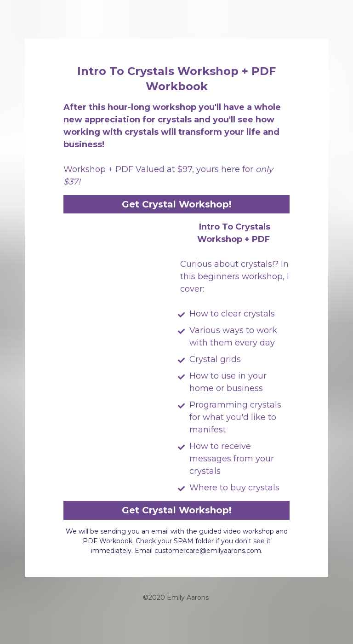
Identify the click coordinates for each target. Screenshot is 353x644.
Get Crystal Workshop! (177, 204)
